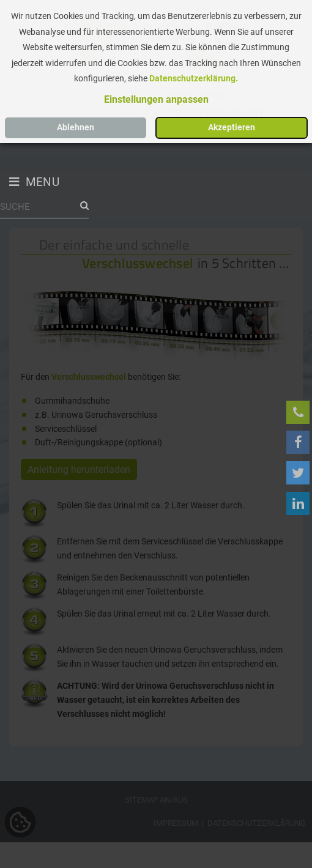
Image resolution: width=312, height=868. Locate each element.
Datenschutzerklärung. (194, 79)
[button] (156, 100)
